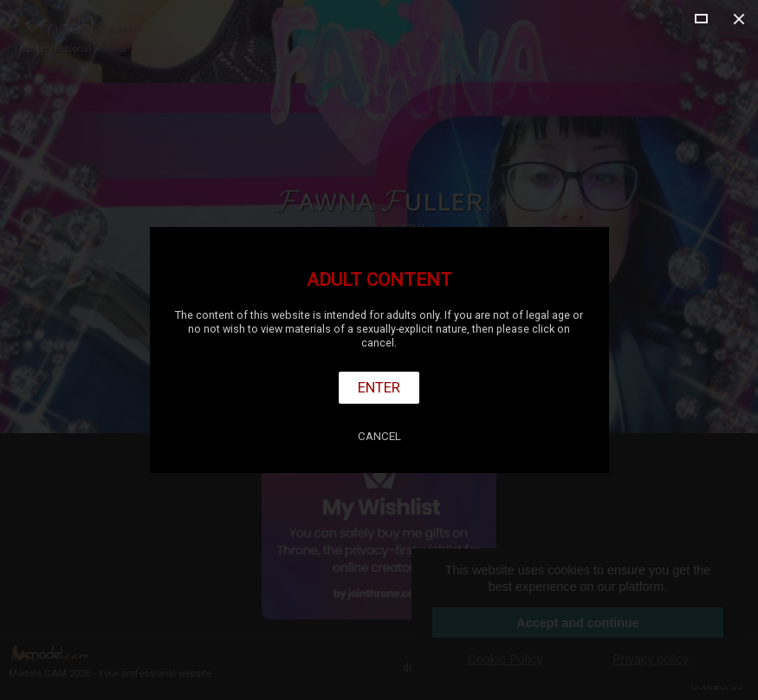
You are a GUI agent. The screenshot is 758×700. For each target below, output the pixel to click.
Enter (379, 387)
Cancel (379, 436)
